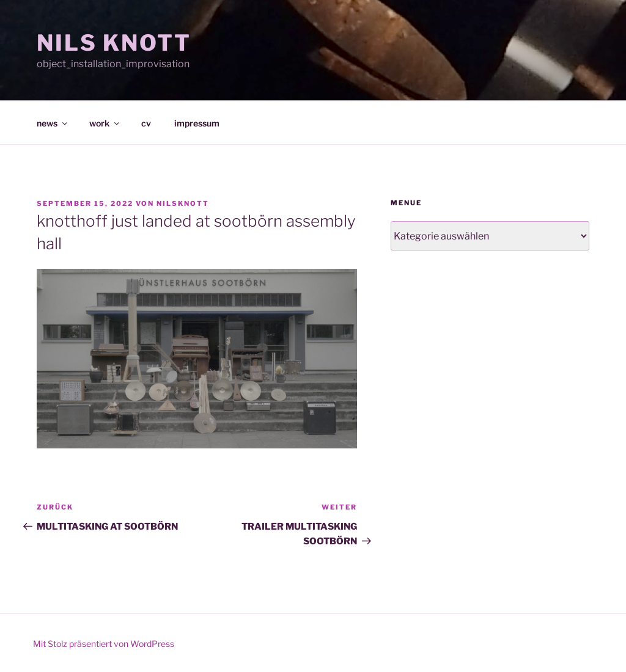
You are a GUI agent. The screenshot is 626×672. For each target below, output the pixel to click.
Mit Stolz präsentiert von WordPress (104, 644)
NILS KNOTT (114, 43)
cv (146, 123)
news (53, 123)
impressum (197, 123)
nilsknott (183, 203)
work (105, 123)
